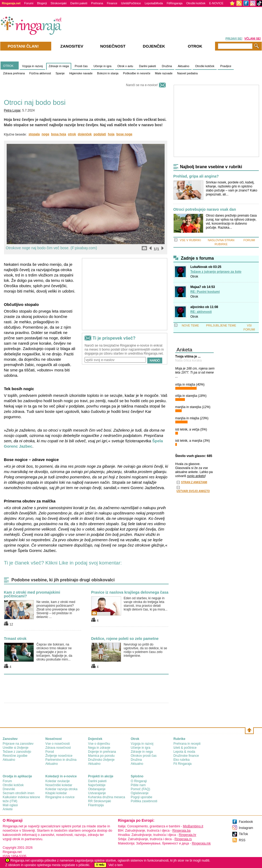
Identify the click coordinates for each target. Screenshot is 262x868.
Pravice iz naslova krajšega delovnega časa (130, 592)
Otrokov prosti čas (144, 756)
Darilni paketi (79, 3)
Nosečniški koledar (59, 785)
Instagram (246, 828)
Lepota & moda (184, 752)
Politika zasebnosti (144, 801)
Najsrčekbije (97, 785)
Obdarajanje (97, 789)
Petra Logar (12, 110)
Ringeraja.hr (187, 835)
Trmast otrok (15, 639)
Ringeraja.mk (201, 843)
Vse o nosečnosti (57, 744)
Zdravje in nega (59, 66)
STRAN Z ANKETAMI (194, 482)
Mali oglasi (10, 805)
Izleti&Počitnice (131, 3)
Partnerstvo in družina (61, 760)
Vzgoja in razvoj (33, 66)
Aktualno (183, 66)
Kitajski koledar (56, 793)
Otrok (194, 276)
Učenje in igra (102, 66)
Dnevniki (9, 789)
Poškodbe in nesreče (137, 73)
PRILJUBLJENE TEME (221, 325)
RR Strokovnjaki (100, 801)
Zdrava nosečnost (58, 748)
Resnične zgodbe (15, 756)
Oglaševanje (140, 793)
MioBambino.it (193, 826)
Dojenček (154, 46)
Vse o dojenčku (99, 744)
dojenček (85, 134)
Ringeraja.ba (181, 831)
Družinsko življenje (101, 760)
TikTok (243, 834)
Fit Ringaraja (182, 764)
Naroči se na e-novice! (142, 85)
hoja (111, 134)
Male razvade (164, 73)
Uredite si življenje (16, 748)
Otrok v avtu (125, 66)
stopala (34, 134)
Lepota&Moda (154, 3)
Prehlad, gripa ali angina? (196, 176)
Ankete (8, 809)
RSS (242, 840)
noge (45, 134)
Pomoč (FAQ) (140, 789)
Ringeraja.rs (183, 839)
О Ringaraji (139, 781)
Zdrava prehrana (14, 73)
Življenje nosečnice (59, 756)
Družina (167, 66)
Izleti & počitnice (185, 748)
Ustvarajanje (97, 793)
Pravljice (226, 66)
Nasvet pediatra (187, 73)
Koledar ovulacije (57, 781)
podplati (100, 134)
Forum (7, 781)
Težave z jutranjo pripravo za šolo (216, 272)
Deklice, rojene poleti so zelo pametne (125, 639)
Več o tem (116, 865)
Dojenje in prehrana (102, 752)
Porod (50, 752)
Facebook (246, 822)
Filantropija (96, 805)
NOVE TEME (190, 325)
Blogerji (42, 3)
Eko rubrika (182, 760)
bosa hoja (59, 134)
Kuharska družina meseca (107, 797)
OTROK (8, 66)
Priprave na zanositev (18, 744)
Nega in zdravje (99, 748)
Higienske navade (81, 73)
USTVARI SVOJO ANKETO (193, 491)
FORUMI (249, 240)
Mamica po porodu (101, 756)
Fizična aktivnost (40, 73)
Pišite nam (138, 785)
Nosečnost (113, 46)
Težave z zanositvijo (17, 752)
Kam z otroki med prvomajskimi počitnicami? (32, 594)
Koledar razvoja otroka (61, 789)
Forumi (29, 3)
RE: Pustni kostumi (205, 292)
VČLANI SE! (253, 39)
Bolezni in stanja (108, 73)
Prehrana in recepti (187, 744)
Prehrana (97, 3)
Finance (112, 3)
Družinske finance (186, 756)
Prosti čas (81, 66)
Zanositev (72, 46)
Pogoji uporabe (142, 797)
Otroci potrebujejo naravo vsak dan (205, 210)
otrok (72, 134)
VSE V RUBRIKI (190, 240)
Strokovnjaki (59, 3)
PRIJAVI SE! (234, 39)
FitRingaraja (175, 3)
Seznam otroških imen (19, 793)
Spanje (60, 73)
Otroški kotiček (196, 3)
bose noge (124, 134)
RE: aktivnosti (201, 312)
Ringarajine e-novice (60, 797)
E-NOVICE (216, 3)
